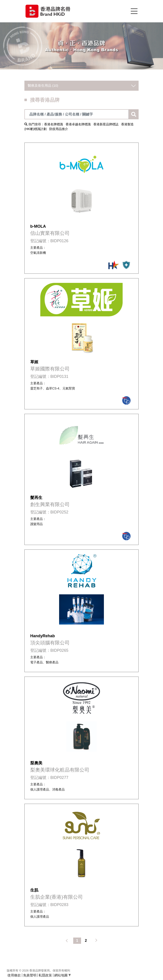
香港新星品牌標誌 (106, 124)
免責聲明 (30, 975)
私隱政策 (45, 975)
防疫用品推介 (59, 129)
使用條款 (14, 975)
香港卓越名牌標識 (78, 124)
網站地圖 (62, 975)
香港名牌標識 (54, 124)
